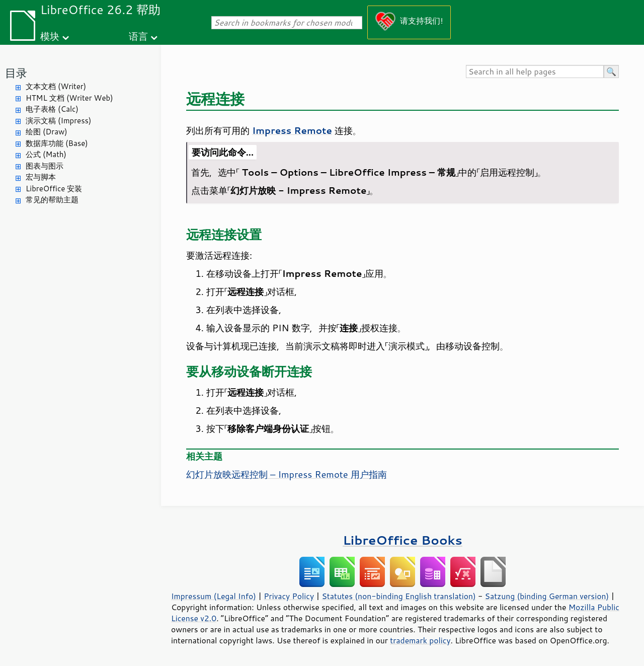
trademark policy (420, 640)
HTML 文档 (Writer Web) (69, 98)
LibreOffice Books (403, 540)
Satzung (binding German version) (547, 596)
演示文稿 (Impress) (58, 121)
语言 (138, 36)
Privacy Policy (289, 596)
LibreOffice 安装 (54, 189)
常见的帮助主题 (52, 200)
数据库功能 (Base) (57, 143)
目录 (16, 73)
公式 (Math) (46, 154)
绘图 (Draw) (47, 132)
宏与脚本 (41, 177)
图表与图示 (45, 166)
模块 (50, 36)
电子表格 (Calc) (52, 109)
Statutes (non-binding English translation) (398, 596)
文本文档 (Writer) (56, 86)
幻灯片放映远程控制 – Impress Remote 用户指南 (287, 474)
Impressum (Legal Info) (214, 596)
